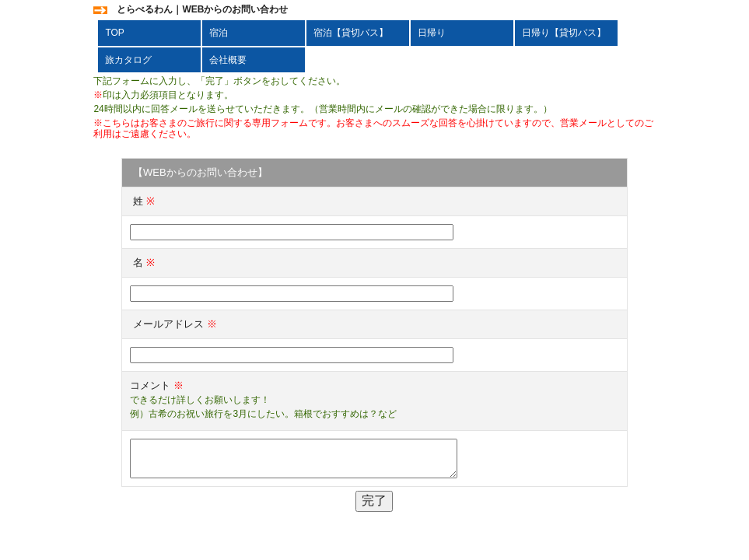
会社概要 (233, 60)
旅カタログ (128, 60)
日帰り (432, 33)
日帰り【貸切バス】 (564, 33)
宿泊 (219, 33)
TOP (119, 33)
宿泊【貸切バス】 (355, 33)
